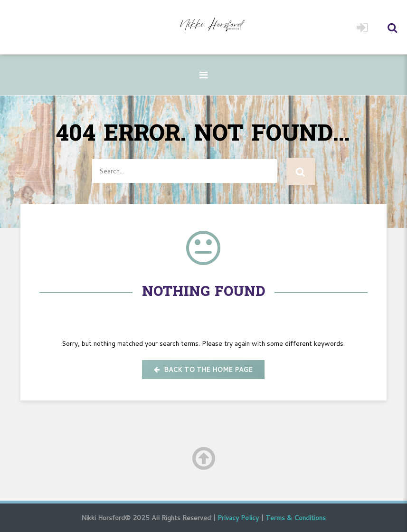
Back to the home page (203, 370)
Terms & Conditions (296, 518)
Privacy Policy (238, 518)
